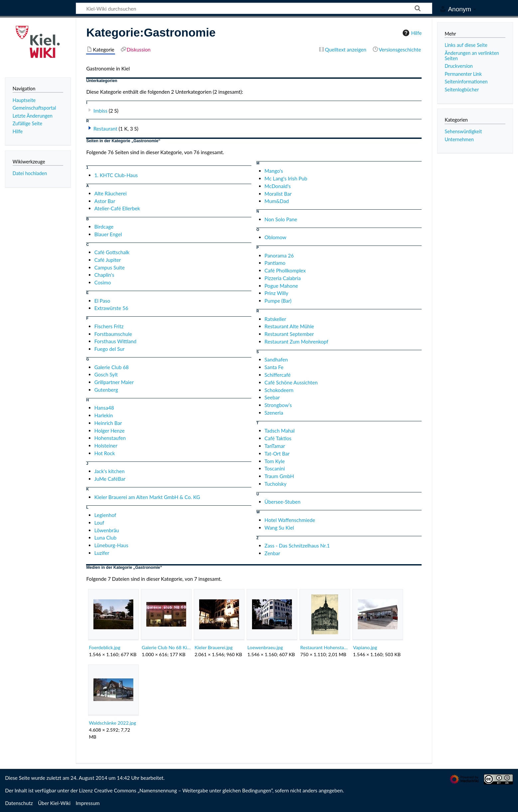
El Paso (102, 301)
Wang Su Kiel (279, 528)
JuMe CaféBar (110, 479)
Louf (99, 523)
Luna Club (105, 538)
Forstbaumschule (113, 334)
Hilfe (411, 33)
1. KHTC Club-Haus (116, 175)
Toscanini (275, 468)
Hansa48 (104, 408)
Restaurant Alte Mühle (289, 326)
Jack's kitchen (110, 471)
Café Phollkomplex (285, 270)
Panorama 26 (279, 255)
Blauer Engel (108, 234)
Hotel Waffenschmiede (290, 520)
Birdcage (104, 227)
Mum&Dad (277, 201)
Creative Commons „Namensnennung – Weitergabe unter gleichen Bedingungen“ (183, 790)
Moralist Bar (278, 194)
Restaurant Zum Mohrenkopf (297, 342)
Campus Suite (110, 267)
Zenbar (272, 553)
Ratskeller (275, 319)
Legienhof (105, 515)
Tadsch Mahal (280, 431)
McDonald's (278, 186)
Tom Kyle (275, 461)
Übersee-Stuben (283, 502)
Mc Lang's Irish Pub (286, 178)
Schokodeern (279, 390)
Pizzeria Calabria (283, 278)
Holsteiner (106, 446)
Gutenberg (106, 390)
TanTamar (275, 446)
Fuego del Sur (110, 349)
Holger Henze (110, 431)
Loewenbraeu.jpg (265, 647)
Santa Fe (274, 367)
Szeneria (274, 413)
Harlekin (104, 415)
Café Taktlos (278, 438)
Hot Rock (105, 453)
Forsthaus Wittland (116, 341)
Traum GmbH (279, 476)
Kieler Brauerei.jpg (214, 647)
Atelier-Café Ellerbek (117, 208)
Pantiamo (275, 263)
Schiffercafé (278, 375)
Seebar (272, 397)
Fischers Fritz (109, 326)
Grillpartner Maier (114, 382)
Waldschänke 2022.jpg (112, 723)
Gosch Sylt (106, 374)
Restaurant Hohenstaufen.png (325, 647)
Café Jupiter (108, 260)
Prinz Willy (277, 293)
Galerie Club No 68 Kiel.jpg (166, 647)
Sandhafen (276, 359)
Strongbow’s (278, 405)
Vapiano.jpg (365, 647)
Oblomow (276, 237)
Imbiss (100, 111)
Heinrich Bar (108, 423)
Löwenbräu (107, 530)
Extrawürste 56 (111, 308)
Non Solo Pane (281, 219)
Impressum (88, 803)
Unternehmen (459, 139)
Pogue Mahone (281, 286)
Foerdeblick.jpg (105, 647)
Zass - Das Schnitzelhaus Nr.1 (297, 546)
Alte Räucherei (111, 193)
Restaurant (105, 129)
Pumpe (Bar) (278, 301)
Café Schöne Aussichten (291, 382)
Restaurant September (289, 334)
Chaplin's (104, 275)
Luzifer (102, 553)
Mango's (274, 171)
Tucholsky (276, 484)
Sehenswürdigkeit (463, 131)
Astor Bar (105, 201)
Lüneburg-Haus (111, 545)
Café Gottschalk (112, 252)
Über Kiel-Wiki (54, 803)
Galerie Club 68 (112, 367)
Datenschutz (19, 803)
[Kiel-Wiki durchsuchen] (254, 8)
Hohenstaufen (110, 438)
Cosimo (103, 282)
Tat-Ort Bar (277, 454)
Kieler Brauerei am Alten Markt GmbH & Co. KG (147, 497)
